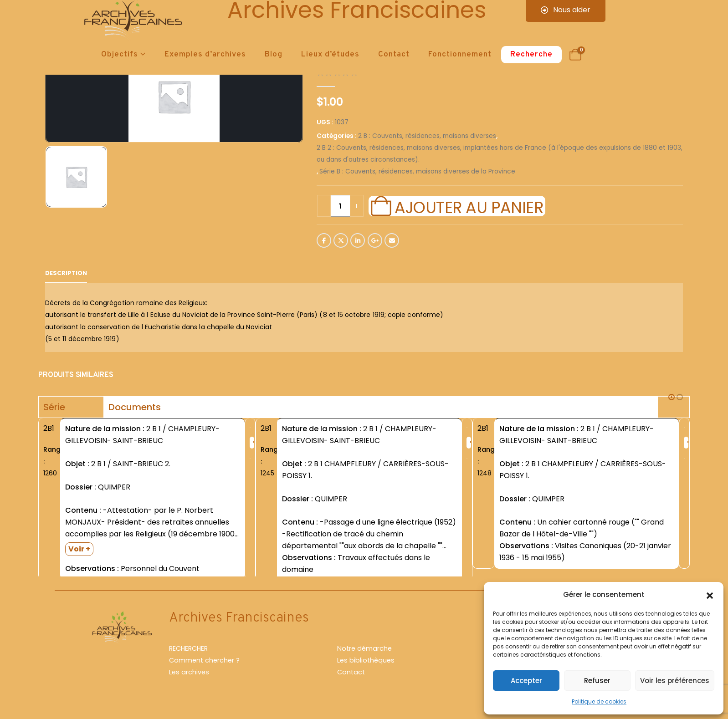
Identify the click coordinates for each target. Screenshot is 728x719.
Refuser (597, 681)
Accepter (526, 681)
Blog (274, 55)
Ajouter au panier (469, 206)
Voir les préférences (675, 681)
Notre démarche (364, 653)
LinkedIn (358, 240)
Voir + (79, 549)
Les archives (189, 676)
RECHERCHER (188, 653)
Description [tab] (66, 273)
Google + (375, 240)
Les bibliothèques (366, 664)
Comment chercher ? (204, 664)
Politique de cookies (599, 701)
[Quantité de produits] (340, 206)
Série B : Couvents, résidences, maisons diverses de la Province (417, 171)
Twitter (341, 240)
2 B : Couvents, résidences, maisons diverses (427, 136)
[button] (710, 595)
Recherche (531, 55)
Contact (394, 55)
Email (392, 240)
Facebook (324, 240)
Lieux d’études (330, 55)
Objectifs (120, 55)
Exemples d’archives (205, 55)
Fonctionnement (460, 55)
